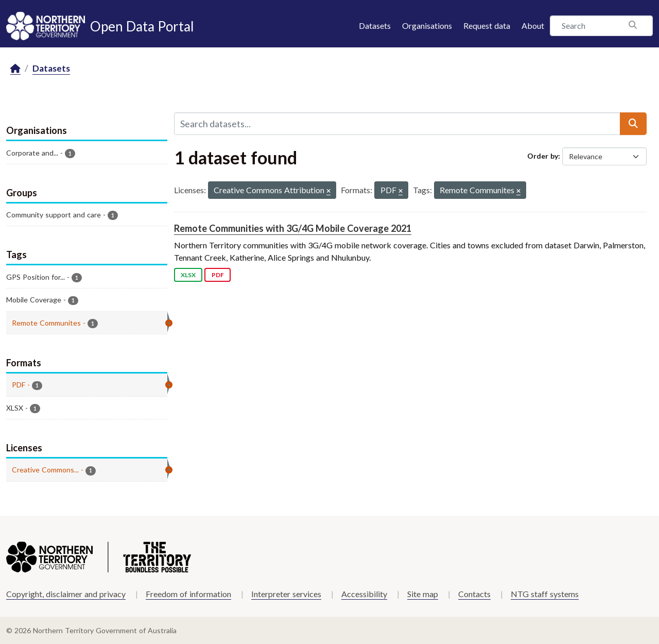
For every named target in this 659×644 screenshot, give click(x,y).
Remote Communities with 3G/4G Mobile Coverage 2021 (293, 228)
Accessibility (364, 594)
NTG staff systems (545, 594)
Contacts (474, 594)
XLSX (188, 275)
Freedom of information (188, 594)
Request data (487, 26)
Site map (423, 594)
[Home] (15, 69)
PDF (218, 275)
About (533, 26)
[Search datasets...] (397, 124)
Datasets (375, 26)
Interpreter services (286, 594)
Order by (543, 156)
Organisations (427, 26)
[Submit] (633, 124)
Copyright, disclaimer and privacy (66, 594)
